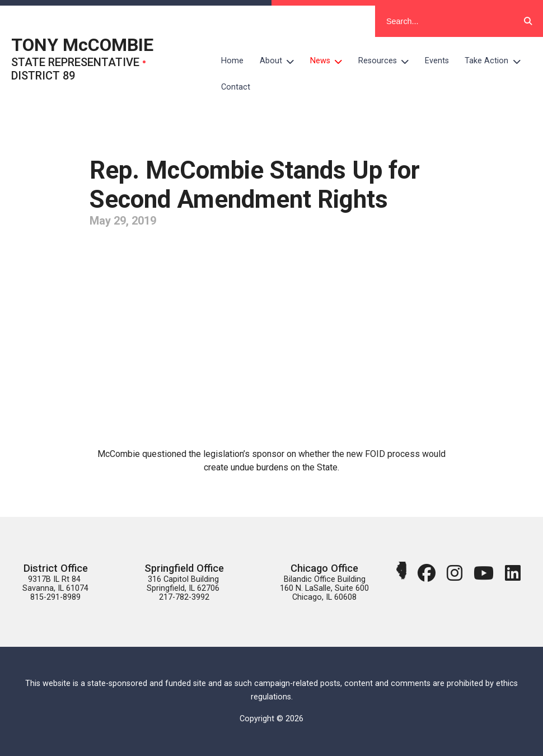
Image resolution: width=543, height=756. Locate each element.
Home (232, 61)
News (330, 61)
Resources (388, 61)
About (281, 61)
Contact (236, 87)
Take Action (497, 61)
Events (437, 61)
